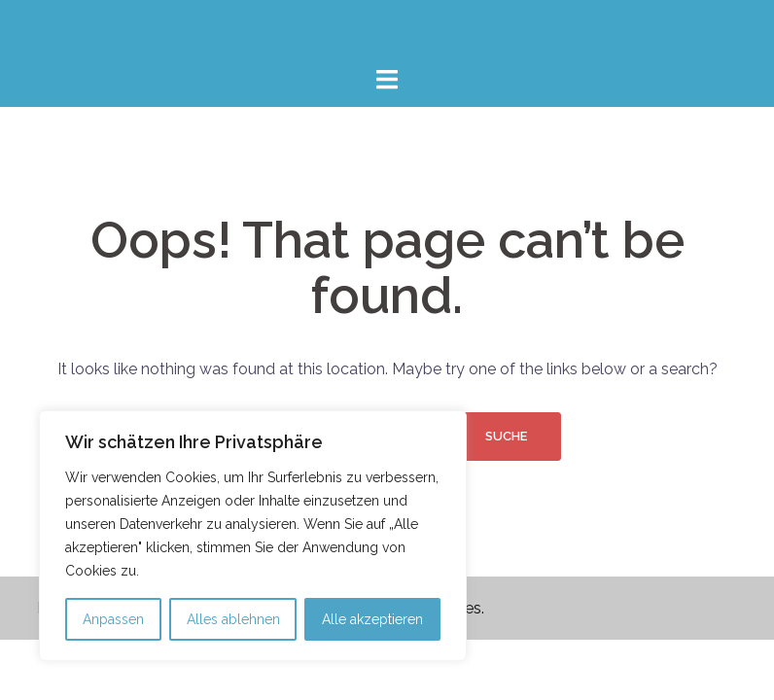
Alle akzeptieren (372, 619)
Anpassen (113, 619)
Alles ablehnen (233, 619)
